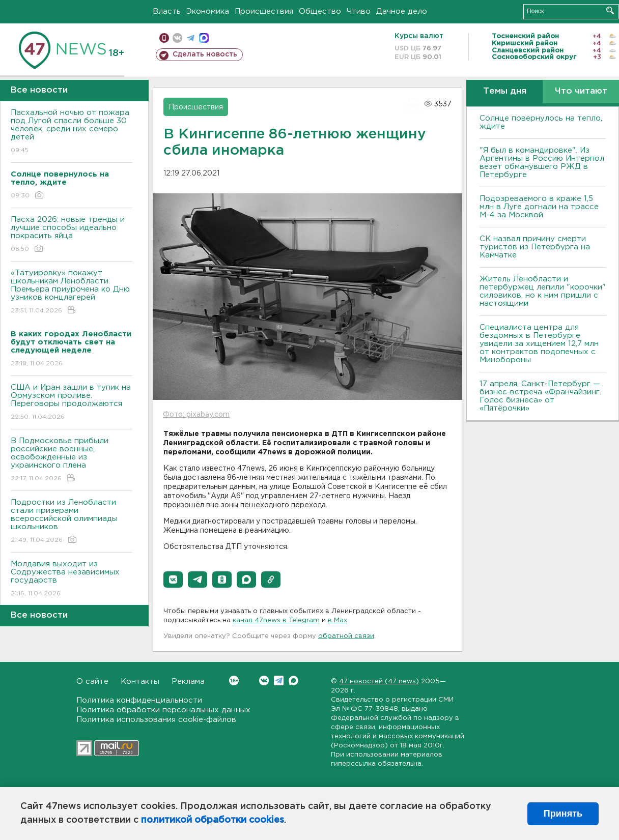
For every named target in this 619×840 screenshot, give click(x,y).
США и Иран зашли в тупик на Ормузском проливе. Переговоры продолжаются (72, 403)
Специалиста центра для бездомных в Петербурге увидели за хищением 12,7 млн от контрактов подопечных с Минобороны (539, 344)
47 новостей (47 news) (379, 682)
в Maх (337, 620)
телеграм (191, 38)
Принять (563, 814)
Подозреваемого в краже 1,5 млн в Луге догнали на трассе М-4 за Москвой (539, 207)
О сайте (92, 682)
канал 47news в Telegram (276, 620)
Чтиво (359, 11)
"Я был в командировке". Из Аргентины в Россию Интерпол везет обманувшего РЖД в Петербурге (542, 163)
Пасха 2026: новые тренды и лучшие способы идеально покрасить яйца (72, 235)
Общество (320, 11)
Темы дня (505, 91)
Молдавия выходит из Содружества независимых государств (72, 579)
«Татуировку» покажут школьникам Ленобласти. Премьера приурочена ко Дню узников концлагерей (72, 292)
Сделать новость (205, 54)
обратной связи (346, 636)
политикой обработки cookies (213, 820)
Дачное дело (402, 11)
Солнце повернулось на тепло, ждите (541, 122)
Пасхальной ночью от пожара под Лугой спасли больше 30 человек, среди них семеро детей (72, 132)
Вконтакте (234, 680)
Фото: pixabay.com (196, 415)
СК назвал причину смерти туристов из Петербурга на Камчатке (535, 247)
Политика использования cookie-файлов (156, 720)
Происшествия (264, 11)
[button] (173, 580)
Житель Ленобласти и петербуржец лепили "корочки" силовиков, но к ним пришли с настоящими (543, 291)
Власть (167, 11)
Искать (610, 10)
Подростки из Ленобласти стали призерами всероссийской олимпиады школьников (72, 522)
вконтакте (177, 38)
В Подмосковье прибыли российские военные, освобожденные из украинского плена (72, 460)
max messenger (204, 38)
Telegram (279, 680)
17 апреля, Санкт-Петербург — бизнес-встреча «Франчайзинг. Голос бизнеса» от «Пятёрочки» (540, 396)
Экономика (208, 11)
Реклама (188, 682)
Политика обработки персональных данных (163, 710)
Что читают (581, 91)
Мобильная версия (164, 38)
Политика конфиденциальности (139, 700)
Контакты (140, 682)
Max (293, 680)
